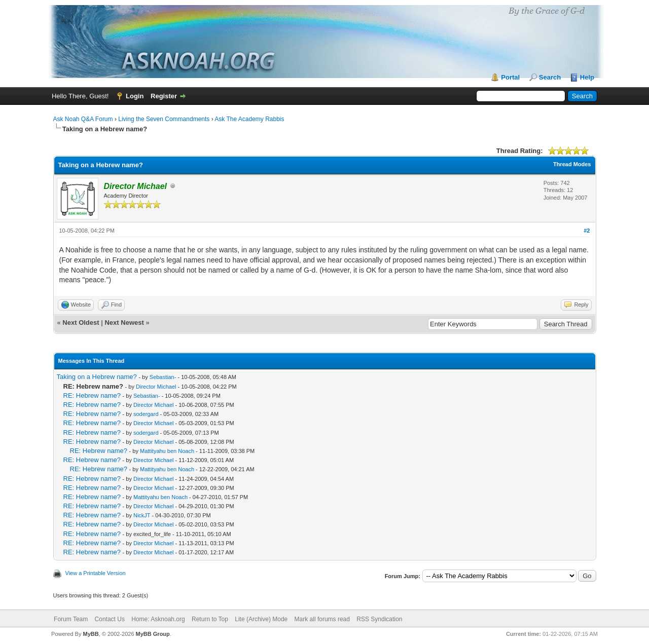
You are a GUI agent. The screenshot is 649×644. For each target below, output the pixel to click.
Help (587, 77)
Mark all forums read (322, 619)
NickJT (142, 515)
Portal (510, 77)
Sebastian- (163, 377)
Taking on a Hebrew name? (97, 377)
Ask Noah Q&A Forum (83, 119)
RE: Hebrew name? (92, 395)
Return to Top (210, 619)
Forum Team (71, 619)
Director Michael (156, 387)
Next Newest (124, 323)
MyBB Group (153, 634)
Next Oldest (81, 323)
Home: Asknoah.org (158, 619)
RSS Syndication (379, 619)
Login (135, 96)
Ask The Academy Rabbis (249, 119)
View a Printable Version (96, 573)
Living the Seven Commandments (164, 119)
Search (550, 77)
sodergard (146, 414)
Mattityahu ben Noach (167, 451)
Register (164, 96)
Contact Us (110, 619)
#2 (587, 231)
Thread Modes (572, 164)
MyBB (91, 634)
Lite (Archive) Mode (261, 619)
